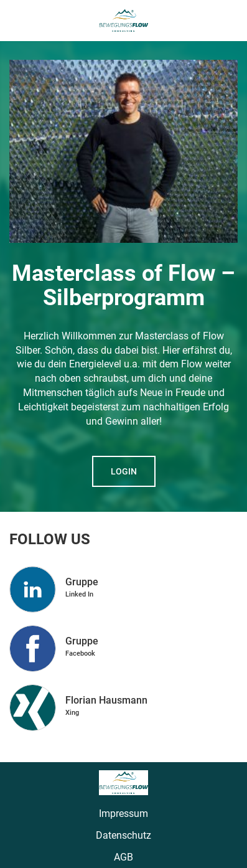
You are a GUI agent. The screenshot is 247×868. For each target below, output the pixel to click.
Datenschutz (124, 835)
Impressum (124, 814)
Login (124, 471)
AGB (124, 857)
